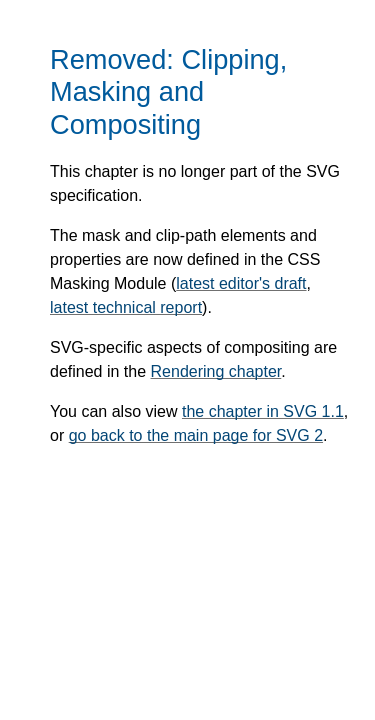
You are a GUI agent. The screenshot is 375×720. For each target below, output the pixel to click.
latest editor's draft (241, 283)
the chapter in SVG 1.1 (263, 411)
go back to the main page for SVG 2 (196, 435)
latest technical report (126, 307)
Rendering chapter (216, 371)
